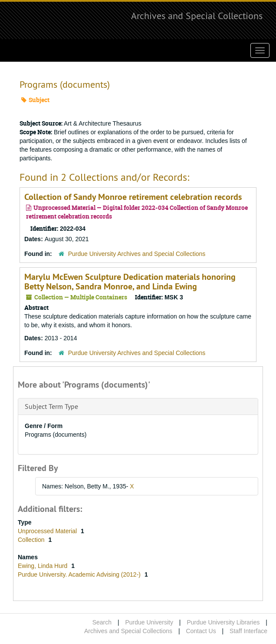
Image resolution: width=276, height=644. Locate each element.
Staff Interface (248, 631)
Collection (32, 540)
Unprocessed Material (48, 531)
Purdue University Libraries (223, 622)
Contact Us (201, 631)
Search (102, 622)
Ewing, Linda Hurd (43, 566)
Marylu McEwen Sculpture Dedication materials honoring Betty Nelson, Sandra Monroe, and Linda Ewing (130, 282)
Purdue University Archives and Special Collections (137, 254)
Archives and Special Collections (197, 16)
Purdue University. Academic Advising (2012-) (80, 574)
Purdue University (149, 622)
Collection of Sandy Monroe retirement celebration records (133, 197)
